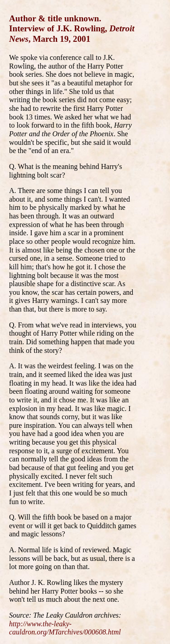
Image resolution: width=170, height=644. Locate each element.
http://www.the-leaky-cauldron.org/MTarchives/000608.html (65, 628)
